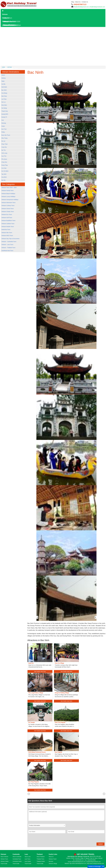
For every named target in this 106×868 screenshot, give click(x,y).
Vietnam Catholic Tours (8, 224)
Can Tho (4, 156)
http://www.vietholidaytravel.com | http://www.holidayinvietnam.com (87, 863)
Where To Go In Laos (11, 50)
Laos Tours (6, 29)
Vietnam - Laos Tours (7, 245)
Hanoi (3, 75)
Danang (4, 123)
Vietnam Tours (4, 859)
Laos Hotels (7, 36)
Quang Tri (4, 117)
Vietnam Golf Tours (7, 218)
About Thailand (41, 857)
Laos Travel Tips (9, 54)
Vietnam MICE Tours (7, 236)
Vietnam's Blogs (53, 864)
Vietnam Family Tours (8, 191)
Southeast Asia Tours (7, 251)
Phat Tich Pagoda (60, 722)
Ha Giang (4, 108)
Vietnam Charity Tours (8, 212)
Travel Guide (4, 864)
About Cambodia (17, 857)
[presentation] (42, 839)
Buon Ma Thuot (6, 135)
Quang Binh (5, 114)
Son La (3, 102)
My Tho (4, 150)
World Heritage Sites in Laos (13, 61)
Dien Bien (4, 105)
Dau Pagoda (58, 752)
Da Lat (3, 141)
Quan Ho (31, 663)
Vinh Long (4, 153)
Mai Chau (4, 96)
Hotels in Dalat (9, 68)
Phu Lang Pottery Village (36, 693)
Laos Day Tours (8, 32)
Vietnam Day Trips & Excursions (10, 239)
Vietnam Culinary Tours (8, 206)
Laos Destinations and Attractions (14, 47)
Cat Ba (3, 84)
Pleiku (3, 132)
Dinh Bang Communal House (37, 752)
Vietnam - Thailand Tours (8, 248)
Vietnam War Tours (7, 233)
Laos (4, 25)
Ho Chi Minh (5, 171)
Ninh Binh (4, 87)
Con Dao (4, 168)
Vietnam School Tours (8, 209)
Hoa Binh (4, 177)
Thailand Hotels (41, 861)
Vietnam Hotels (5, 861)
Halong (3, 78)
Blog (73, 2)
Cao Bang (4, 93)
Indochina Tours (6, 230)
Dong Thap (5, 165)
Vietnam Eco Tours (7, 215)
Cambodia (6, 18)
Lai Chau (4, 99)
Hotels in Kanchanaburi (11, 65)
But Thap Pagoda (34, 782)
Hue (3, 120)
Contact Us (85, 2)
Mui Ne (3, 180)
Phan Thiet (5, 144)
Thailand (5, 22)
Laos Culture (8, 57)
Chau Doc (4, 162)
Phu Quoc (4, 159)
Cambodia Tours (17, 859)
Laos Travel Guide (9, 40)
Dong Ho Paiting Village (62, 693)
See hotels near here (40, 671)
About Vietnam (4, 857)
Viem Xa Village (59, 663)
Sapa (3, 81)
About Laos (28, 857)
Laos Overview (9, 43)
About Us (78, 2)
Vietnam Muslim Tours (8, 227)
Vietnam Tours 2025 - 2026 (9, 188)
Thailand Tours (40, 859)
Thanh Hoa (5, 111)
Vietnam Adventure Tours (9, 203)
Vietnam (5, 14)
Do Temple (32, 722)
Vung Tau (4, 147)
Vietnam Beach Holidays (8, 194)
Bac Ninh (4, 90)
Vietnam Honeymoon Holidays (10, 200)
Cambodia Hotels (17, 861)
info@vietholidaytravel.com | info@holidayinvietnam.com (89, 7)
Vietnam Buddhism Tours (8, 221)
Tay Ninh (4, 174)
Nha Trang (4, 138)
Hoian (3, 126)
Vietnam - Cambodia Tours (9, 242)
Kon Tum (4, 129)
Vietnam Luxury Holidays (8, 197)
